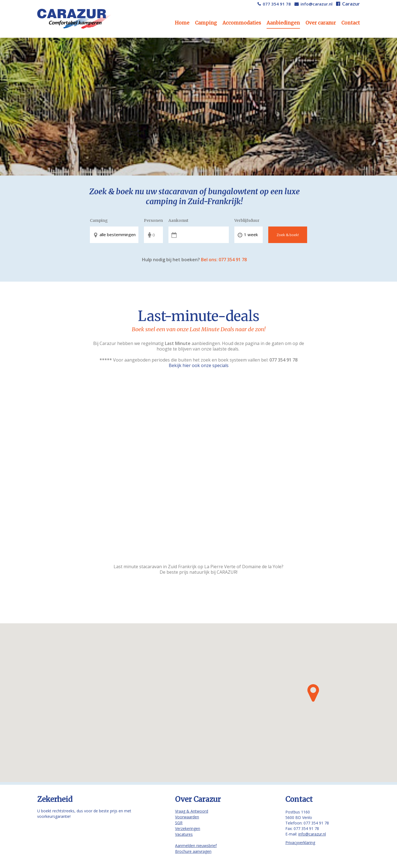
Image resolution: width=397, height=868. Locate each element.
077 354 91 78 (277, 4)
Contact (351, 23)
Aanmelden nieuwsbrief (196, 846)
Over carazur (321, 23)
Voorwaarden (187, 817)
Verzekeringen (188, 828)
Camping (206, 23)
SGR (179, 823)
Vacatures (184, 834)
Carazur (351, 4)
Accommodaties (242, 23)
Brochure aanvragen (193, 851)
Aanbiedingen (283, 23)
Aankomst (178, 220)
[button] (313, 693)
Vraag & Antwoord (192, 811)
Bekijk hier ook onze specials (199, 365)
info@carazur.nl (316, 4)
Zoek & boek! (288, 235)
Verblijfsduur (247, 220)
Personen (153, 220)
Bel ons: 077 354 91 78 (224, 260)
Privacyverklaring (300, 843)
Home (182, 23)
